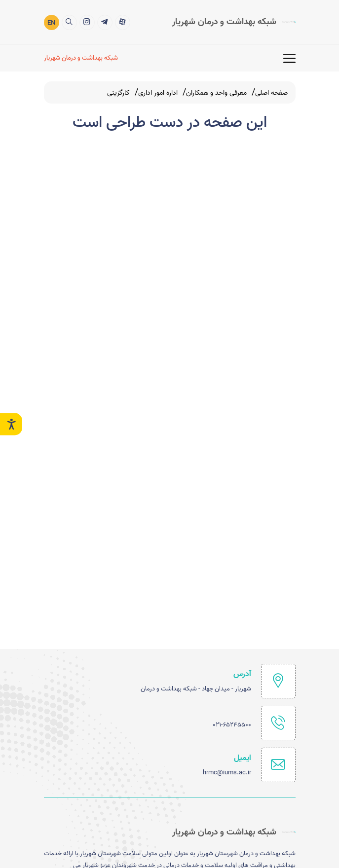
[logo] (234, 22)
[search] (69, 22)
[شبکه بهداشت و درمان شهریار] (82, 58)
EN (51, 22)
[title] (123, 22)
